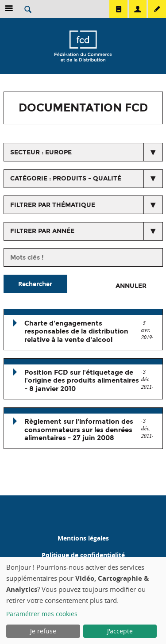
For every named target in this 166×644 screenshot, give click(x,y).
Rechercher (35, 284)
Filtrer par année (42, 231)
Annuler (131, 286)
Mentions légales (83, 538)
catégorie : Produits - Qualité (66, 178)
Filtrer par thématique (53, 205)
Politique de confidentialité (83, 555)
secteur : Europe (41, 152)
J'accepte (120, 631)
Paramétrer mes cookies (42, 614)
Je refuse (43, 631)
